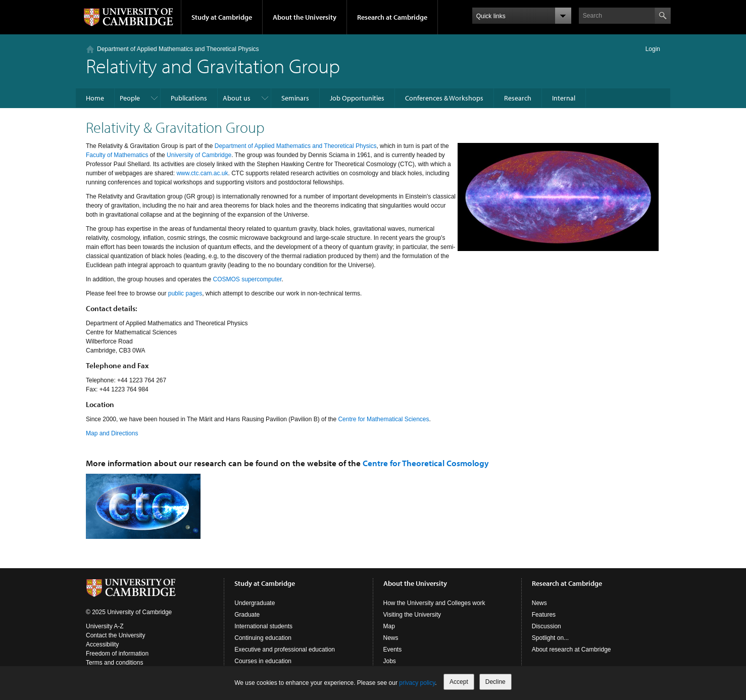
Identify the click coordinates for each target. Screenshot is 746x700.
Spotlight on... (550, 638)
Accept (459, 682)
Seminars (295, 98)
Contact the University (115, 635)
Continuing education (263, 638)
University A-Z (105, 626)
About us (237, 98)
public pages (185, 293)
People (130, 98)
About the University (305, 17)
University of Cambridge (199, 155)
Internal (564, 98)
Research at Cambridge (392, 17)
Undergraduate (255, 603)
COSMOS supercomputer (247, 279)
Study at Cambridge (222, 17)
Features (544, 615)
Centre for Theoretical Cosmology (426, 463)
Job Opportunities (357, 98)
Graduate (247, 615)
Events (393, 649)
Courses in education (263, 661)
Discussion (546, 626)
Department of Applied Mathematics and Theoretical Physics (178, 49)
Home (95, 98)
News (391, 638)
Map (389, 626)
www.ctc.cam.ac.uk (202, 173)
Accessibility (102, 644)
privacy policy (417, 683)
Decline (495, 682)
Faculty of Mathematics (117, 155)
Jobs (390, 661)
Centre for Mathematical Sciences (383, 419)
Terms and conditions (114, 663)
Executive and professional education (285, 649)
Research (518, 98)
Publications (189, 98)
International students (263, 626)
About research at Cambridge (571, 649)
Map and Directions (112, 433)
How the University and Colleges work (434, 603)
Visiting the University (412, 615)
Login (653, 49)
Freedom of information (117, 654)
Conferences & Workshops (444, 98)
